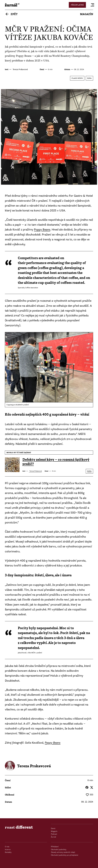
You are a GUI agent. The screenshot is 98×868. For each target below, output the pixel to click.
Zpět (14, 14)
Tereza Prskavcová (20, 69)
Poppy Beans (24, 56)
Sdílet (8, 787)
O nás (7, 847)
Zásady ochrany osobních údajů (63, 852)
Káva (89, 78)
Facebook (87, 787)
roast (12, 5)
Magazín (87, 14)
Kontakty (8, 852)
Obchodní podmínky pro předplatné (65, 855)
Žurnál (53, 837)
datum (67, 69)
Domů (53, 828)
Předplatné (77, 5)
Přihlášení (55, 847)
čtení (42, 69)
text (7, 69)
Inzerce (8, 849)
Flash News (77, 78)
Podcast (54, 834)
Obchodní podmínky (59, 849)
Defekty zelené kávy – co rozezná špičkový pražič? (56, 462)
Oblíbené (10, 795)
